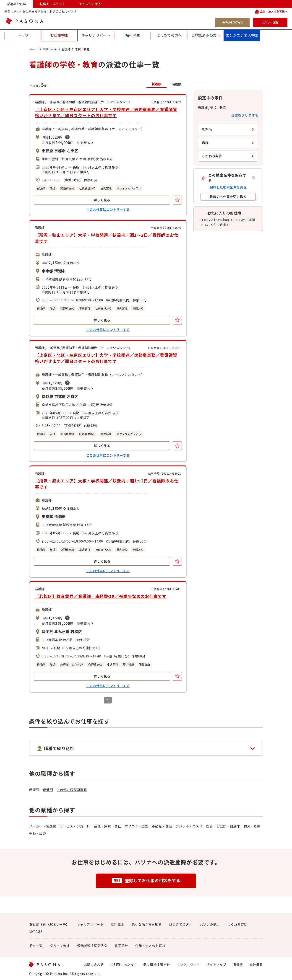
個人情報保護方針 (157, 964)
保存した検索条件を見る (228, 187)
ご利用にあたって (124, 964)
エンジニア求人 (90, 4)
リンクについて (188, 964)
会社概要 (256, 964)
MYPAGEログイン (232, 22)
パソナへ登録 (270, 22)
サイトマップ (216, 964)
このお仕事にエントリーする (108, 209)
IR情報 (238, 964)
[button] (228, 178)
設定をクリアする (245, 115)
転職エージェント (52, 4)
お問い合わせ (94, 964)
